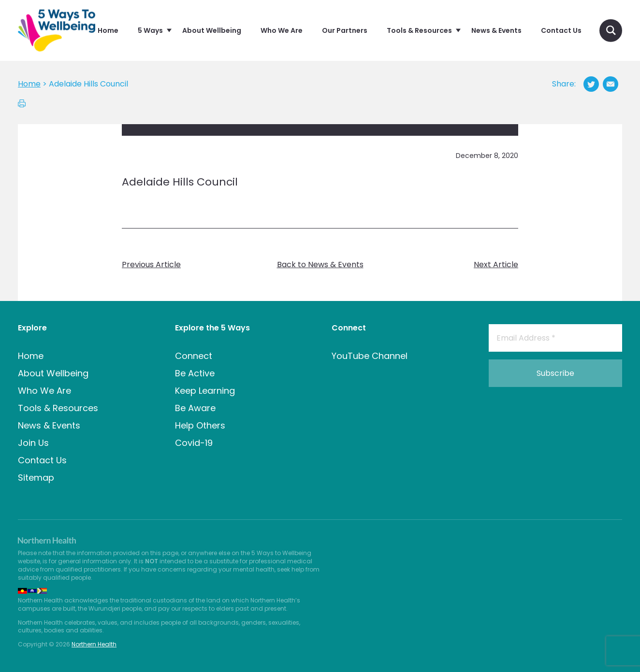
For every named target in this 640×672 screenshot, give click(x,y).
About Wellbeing (53, 373)
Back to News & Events (320, 265)
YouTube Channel (370, 356)
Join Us (33, 443)
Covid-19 (194, 443)
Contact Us (42, 460)
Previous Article (151, 265)
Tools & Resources (58, 408)
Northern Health (94, 644)
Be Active (195, 373)
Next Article (496, 265)
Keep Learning (205, 391)
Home (31, 356)
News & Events (49, 425)
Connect (194, 356)
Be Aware (195, 408)
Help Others (200, 425)
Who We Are (44, 391)
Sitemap (36, 478)
